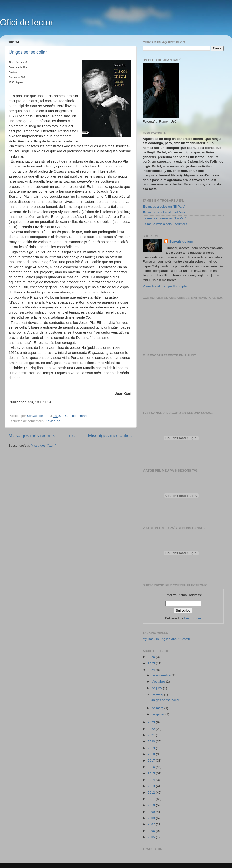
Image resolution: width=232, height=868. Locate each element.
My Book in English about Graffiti (166, 639)
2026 (152, 657)
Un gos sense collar (28, 52)
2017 (152, 761)
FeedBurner (192, 618)
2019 (152, 748)
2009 (152, 812)
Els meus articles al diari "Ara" (164, 212)
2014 (152, 780)
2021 (152, 735)
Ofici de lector (27, 22)
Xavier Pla (53, 421)
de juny (157, 688)
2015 (152, 773)
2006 (152, 831)
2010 (152, 805)
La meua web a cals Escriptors (165, 224)
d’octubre (159, 682)
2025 (152, 663)
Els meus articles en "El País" (164, 207)
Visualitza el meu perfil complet (165, 286)
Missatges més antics (110, 436)
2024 (152, 670)
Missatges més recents (32, 436)
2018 (152, 754)
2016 (152, 767)
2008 (152, 818)
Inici (72, 436)
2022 (152, 729)
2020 (152, 741)
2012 (152, 793)
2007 (152, 824)
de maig (158, 694)
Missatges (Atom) (44, 446)
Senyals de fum (181, 241)
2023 (152, 722)
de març (158, 708)
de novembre (162, 675)
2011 (152, 799)
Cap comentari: (77, 416)
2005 (152, 837)
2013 (152, 786)
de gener (158, 714)
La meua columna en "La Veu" (164, 218)
